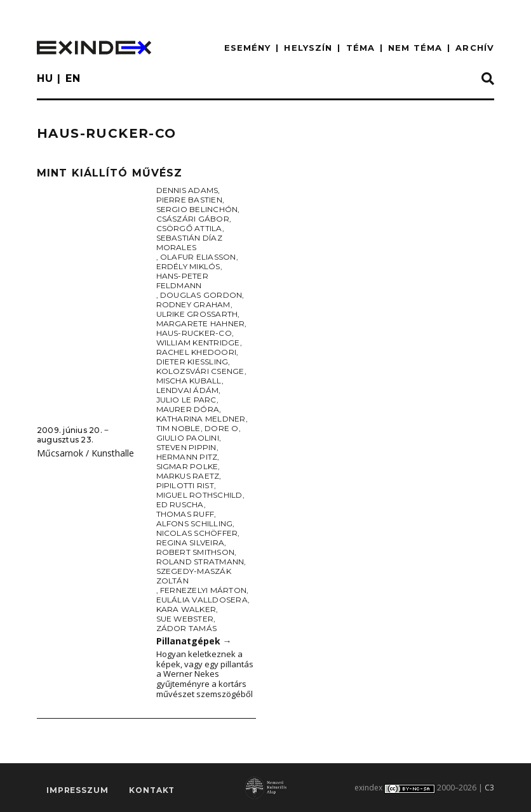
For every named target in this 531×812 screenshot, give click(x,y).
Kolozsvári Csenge (200, 371)
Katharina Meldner (201, 419)
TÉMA (360, 48)
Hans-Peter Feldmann (182, 281)
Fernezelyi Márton (203, 590)
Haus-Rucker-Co (194, 333)
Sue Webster (185, 619)
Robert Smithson (196, 552)
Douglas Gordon (201, 295)
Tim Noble (178, 428)
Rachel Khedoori (197, 352)
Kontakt (152, 790)
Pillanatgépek (194, 641)
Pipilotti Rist (185, 485)
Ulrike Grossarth (197, 314)
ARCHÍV (475, 48)
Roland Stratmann (200, 562)
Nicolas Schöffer (197, 533)
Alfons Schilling (195, 523)
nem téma (415, 48)
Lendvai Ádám (188, 390)
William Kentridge (198, 343)
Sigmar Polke (187, 466)
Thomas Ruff (185, 514)
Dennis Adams (187, 190)
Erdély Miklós (188, 266)
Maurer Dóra (188, 409)
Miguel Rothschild (199, 495)
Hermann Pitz (187, 457)
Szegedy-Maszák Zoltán (194, 576)
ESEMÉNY (248, 48)
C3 (489, 788)
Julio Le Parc (186, 400)
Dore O (221, 428)
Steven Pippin (186, 447)
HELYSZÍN (308, 48)
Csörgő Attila (189, 228)
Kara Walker (186, 609)
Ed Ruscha (180, 504)
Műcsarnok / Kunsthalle (85, 453)
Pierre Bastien (189, 200)
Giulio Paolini (188, 438)
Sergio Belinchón (197, 209)
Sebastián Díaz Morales (189, 243)
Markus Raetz (188, 476)
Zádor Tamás (187, 628)
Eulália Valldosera (202, 600)
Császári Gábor (193, 219)
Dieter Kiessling (192, 362)
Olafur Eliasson (198, 257)
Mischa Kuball (189, 381)
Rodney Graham (193, 304)
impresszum (77, 790)
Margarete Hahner (201, 323)
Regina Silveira (191, 542)
